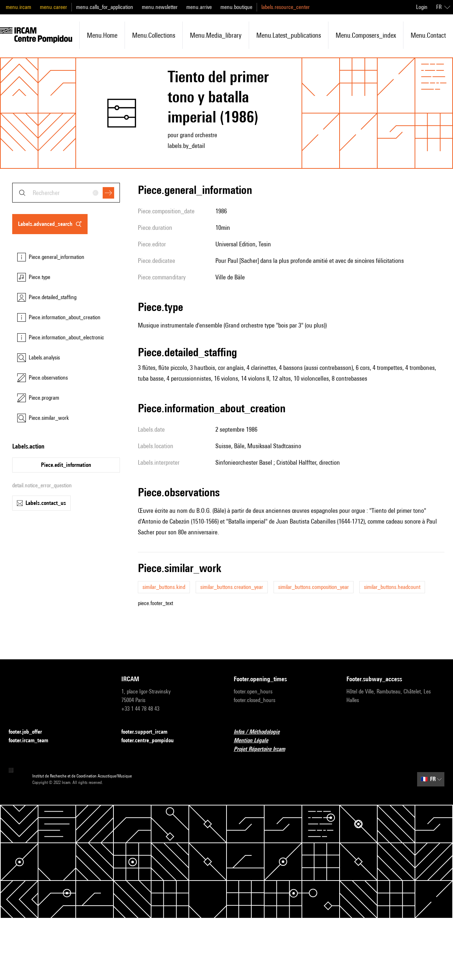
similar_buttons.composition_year (314, 587)
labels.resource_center (286, 7)
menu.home (102, 35)
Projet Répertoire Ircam (264, 749)
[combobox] (66, 193)
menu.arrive (199, 7)
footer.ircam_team (33, 741)
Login (422, 7)
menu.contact (428, 35)
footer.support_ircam (149, 732)
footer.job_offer (30, 732)
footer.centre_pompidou (152, 741)
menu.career (53, 7)
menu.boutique (236, 7)
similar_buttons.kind (164, 587)
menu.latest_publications (289, 35)
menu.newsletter (160, 7)
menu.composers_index (366, 35)
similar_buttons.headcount (392, 587)
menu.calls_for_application (105, 7)
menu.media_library (216, 35)
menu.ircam (18, 7)
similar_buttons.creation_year (232, 587)
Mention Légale (255, 741)
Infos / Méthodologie (261, 732)
